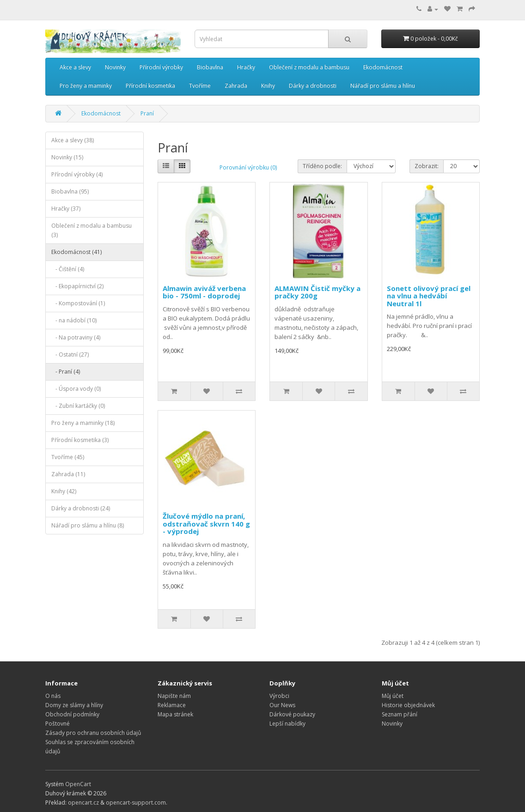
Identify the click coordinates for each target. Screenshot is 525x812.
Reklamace (172, 705)
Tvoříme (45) (68, 457)
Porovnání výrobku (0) (248, 167)
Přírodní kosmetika (150, 86)
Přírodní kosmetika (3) (80, 440)
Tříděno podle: (322, 166)
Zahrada (236, 86)
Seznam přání (400, 714)
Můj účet (393, 696)
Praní (147, 113)
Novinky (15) (67, 157)
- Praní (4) (66, 372)
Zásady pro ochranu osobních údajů (93, 733)
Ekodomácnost (383, 67)
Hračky (246, 67)
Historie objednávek (408, 705)
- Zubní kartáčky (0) (78, 406)
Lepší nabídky (287, 724)
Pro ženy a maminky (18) (83, 423)
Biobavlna (210, 67)
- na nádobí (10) (74, 320)
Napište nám (174, 696)
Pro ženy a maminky (86, 86)
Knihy (268, 86)
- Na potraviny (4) (76, 337)
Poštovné (58, 724)
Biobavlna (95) (70, 191)
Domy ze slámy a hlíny (74, 705)
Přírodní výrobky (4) (77, 174)
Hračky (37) (66, 209)
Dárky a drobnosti (313, 86)
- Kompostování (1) (78, 303)
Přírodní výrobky (161, 67)
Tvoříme (200, 86)
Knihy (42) (64, 491)
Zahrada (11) (68, 474)
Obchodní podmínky (72, 714)
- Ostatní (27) (70, 354)
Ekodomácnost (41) (76, 252)
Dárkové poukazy (292, 714)
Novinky (115, 67)
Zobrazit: (427, 166)
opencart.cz (83, 803)
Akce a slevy (75, 67)
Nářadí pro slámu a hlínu (383, 86)
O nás (53, 696)
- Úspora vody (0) (76, 389)
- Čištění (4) (68, 269)
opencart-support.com (136, 803)
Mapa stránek (175, 714)
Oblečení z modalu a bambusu (309, 67)
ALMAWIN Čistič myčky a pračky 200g (317, 292)
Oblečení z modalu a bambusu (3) (92, 230)
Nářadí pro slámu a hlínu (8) (88, 525)
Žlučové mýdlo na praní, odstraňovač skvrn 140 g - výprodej (206, 524)
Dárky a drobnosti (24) (81, 508)
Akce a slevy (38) (73, 140)
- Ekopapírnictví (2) (77, 286)
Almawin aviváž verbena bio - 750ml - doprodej (204, 292)
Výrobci (279, 696)
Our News (282, 705)
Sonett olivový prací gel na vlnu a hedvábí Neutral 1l (429, 296)
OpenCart (78, 784)
